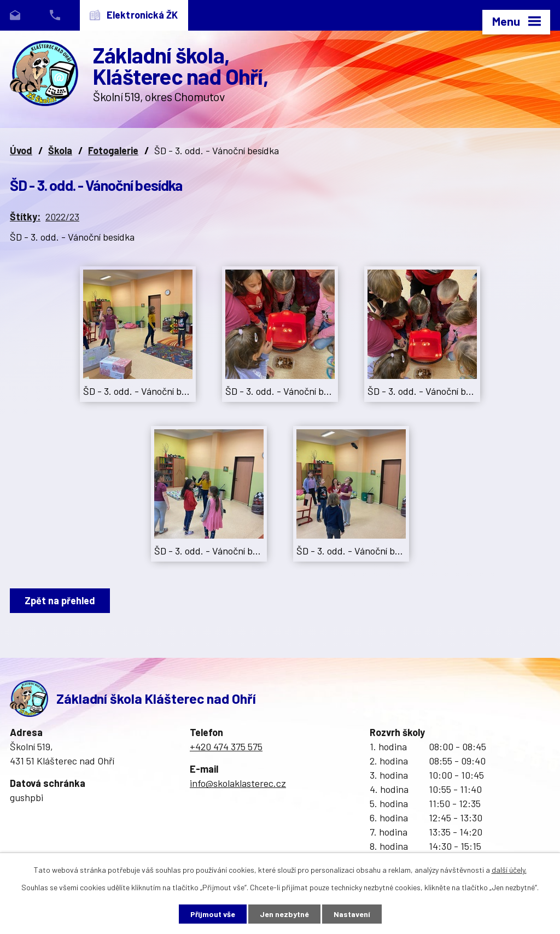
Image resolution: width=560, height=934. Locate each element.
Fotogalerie (113, 150)
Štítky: (25, 217)
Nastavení (352, 914)
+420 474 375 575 (226, 746)
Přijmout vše (213, 914)
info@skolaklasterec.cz (238, 783)
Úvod (21, 150)
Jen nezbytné (284, 914)
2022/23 (62, 217)
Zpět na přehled (60, 600)
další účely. (509, 870)
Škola (60, 150)
